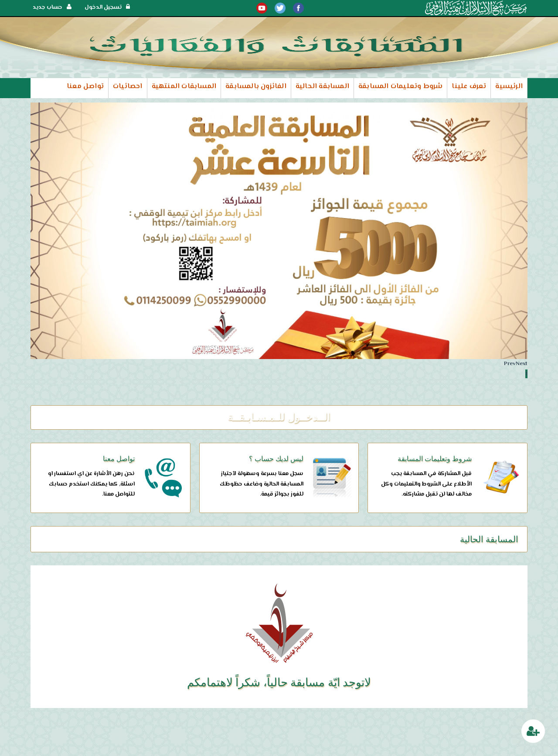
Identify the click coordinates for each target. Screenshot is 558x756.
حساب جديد (52, 7)
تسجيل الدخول (107, 7)
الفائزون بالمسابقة (256, 87)
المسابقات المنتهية (184, 87)
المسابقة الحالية (322, 87)
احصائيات (128, 87)
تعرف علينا (469, 87)
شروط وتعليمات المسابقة (400, 87)
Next (522, 364)
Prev (510, 364)
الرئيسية (509, 87)
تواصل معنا (85, 87)
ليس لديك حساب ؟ (276, 459)
